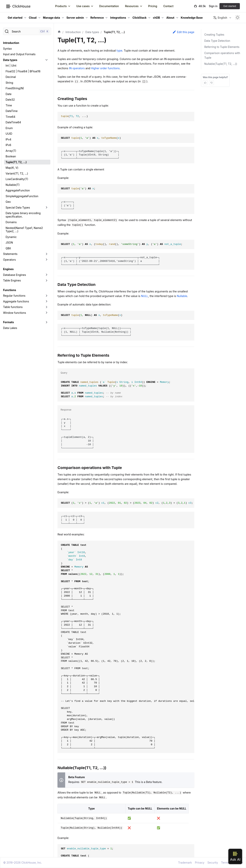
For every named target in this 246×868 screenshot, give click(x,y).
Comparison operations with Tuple (222, 55)
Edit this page (183, 32)
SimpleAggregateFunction (22, 196)
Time (9, 105)
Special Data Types (18, 207)
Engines (8, 269)
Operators (9, 260)
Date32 (10, 100)
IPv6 (8, 145)
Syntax (7, 49)
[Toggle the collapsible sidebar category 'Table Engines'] (47, 280)
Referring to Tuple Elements (222, 47)
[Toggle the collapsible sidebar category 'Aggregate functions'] (47, 301)
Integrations (118, 18)
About (170, 18)
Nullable (182, 296)
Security (213, 863)
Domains (11, 222)
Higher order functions (105, 68)
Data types (10, 60)
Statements (10, 254)
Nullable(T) (13, 185)
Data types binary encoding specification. (23, 215)
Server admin (75, 18)
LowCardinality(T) (17, 179)
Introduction (11, 43)
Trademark (185, 863)
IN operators (77, 68)
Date (9, 94)
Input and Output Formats (19, 54)
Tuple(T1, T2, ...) (16, 162)
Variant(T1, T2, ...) (17, 173)
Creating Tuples (214, 35)
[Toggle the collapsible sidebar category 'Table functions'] (47, 307)
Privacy (200, 863)
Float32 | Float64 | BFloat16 (23, 71)
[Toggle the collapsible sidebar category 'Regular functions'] (47, 296)
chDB (156, 18)
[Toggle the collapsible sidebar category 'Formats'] (47, 322)
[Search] (27, 31)
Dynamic (11, 237)
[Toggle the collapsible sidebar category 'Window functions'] (47, 313)
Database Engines (15, 275)
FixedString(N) (15, 88)
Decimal (11, 77)
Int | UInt (11, 66)
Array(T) (11, 151)
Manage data (52, 18)
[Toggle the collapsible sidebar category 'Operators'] (47, 260)
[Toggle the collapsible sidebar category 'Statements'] (47, 254)
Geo (8, 202)
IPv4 (8, 139)
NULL (145, 296)
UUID (9, 134)
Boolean (11, 156)
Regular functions (14, 296)
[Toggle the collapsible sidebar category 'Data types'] (47, 60)
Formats (8, 322)
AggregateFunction (18, 190)
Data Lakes (10, 328)
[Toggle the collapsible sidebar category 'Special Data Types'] (47, 208)
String (9, 83)
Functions (10, 290)
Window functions (15, 313)
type (119, 50)
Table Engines (12, 280)
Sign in (213, 6)
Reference (97, 18)
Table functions (13, 307)
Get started (230, 6)
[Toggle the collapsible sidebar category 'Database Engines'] (47, 275)
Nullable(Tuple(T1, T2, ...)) (221, 64)
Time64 (10, 117)
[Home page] (59, 32)
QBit (8, 248)
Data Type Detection (217, 41)
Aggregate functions (16, 301)
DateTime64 (13, 122)
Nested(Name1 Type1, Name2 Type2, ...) (24, 230)
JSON (9, 242)
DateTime (12, 111)
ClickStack (139, 18)
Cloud (33, 18)
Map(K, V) (12, 168)
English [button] (220, 18)
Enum (9, 128)
